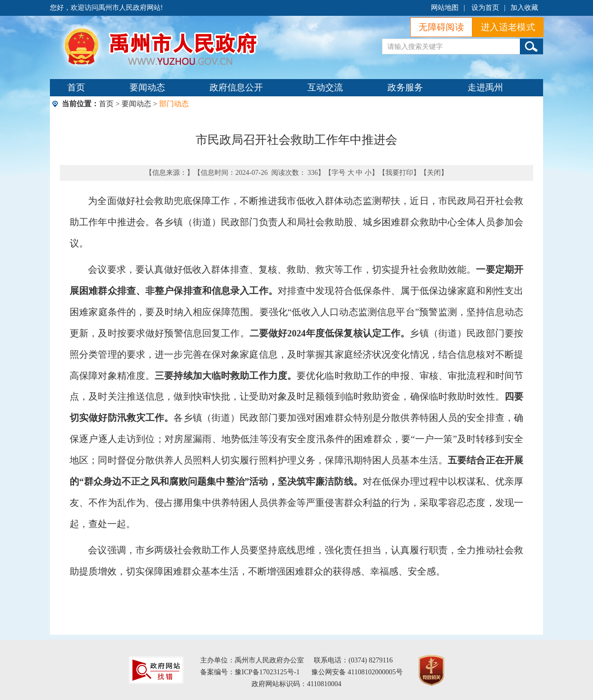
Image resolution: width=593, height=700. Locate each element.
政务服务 (405, 87)
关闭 (434, 173)
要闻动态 (147, 87)
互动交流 (325, 87)
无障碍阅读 (441, 27)
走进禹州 (485, 87)
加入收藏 (524, 8)
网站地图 (445, 8)
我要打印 (399, 173)
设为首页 (485, 8)
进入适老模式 (508, 27)
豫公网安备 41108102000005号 (357, 672)
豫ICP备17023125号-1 (267, 672)
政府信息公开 (236, 87)
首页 (76, 87)
